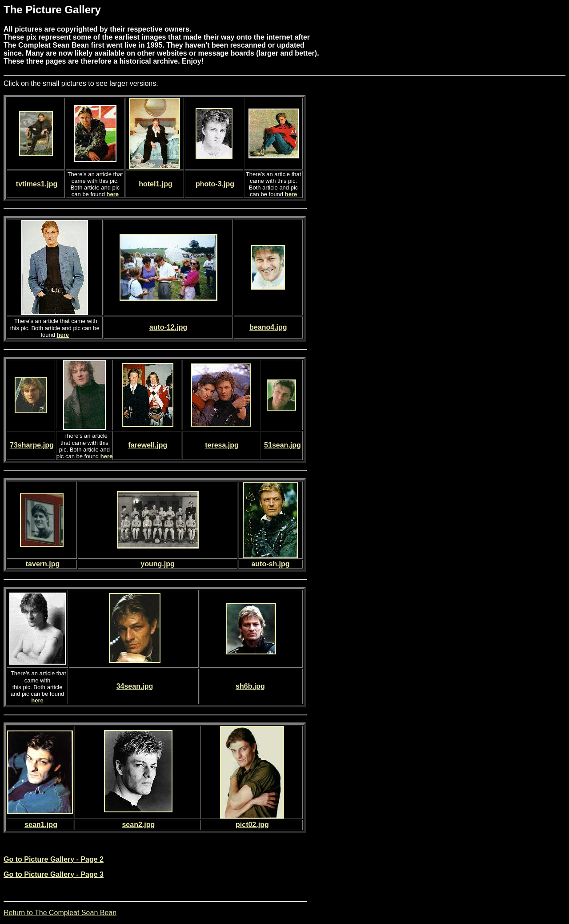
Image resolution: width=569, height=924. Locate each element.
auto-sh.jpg (270, 564)
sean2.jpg (138, 825)
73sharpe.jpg (32, 445)
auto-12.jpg (168, 327)
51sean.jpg (282, 445)
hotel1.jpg (156, 184)
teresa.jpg (222, 445)
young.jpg (157, 564)
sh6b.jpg (250, 686)
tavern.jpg (43, 564)
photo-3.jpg (215, 184)
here (113, 194)
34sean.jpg (135, 686)
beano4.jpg (268, 327)
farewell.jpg (148, 445)
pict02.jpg (252, 825)
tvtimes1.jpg (37, 184)
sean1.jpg (41, 825)
